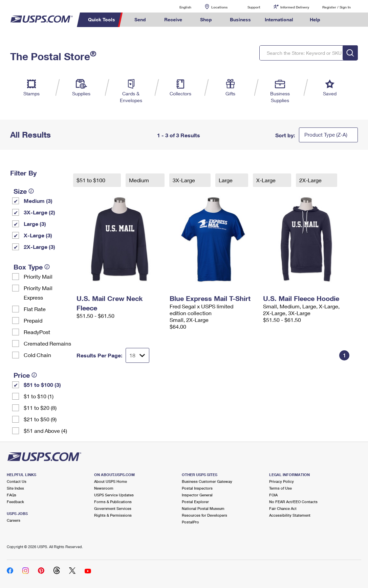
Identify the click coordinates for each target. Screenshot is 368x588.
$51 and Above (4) (45, 431)
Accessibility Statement (290, 515)
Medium (140, 180)
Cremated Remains (47, 343)
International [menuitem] (279, 19)
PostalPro (190, 522)
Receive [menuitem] (173, 19)
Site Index (15, 488)
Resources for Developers (204, 515)
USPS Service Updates (114, 495)
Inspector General (197, 495)
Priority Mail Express (38, 293)
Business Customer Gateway (207, 481)
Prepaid (33, 320)
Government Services (113, 508)
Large (226, 180)
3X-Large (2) (39, 212)
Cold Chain (37, 355)
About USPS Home (111, 481)
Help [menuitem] (315, 19)
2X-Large (311, 180)
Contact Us (17, 481)
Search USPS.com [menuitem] (338, 20)
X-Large (267, 180)
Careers (14, 520)
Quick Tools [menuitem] (102, 19)
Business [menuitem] (240, 19)
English (178, 7)
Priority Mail (38, 276)
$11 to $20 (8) (40, 408)
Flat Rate (35, 309)
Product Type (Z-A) (326, 135)
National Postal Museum (203, 508)
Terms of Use (280, 488)
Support (254, 7)
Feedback (15, 502)
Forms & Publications (113, 502)
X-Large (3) (38, 235)
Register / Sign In (337, 7)
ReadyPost (37, 332)
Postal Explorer (195, 502)
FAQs (12, 495)
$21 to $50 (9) (40, 419)
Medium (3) (38, 201)
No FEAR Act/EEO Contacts (293, 502)
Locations (219, 7)
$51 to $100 (92, 180)
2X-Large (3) (39, 247)
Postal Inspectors (197, 488)
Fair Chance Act (283, 508)
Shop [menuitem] (206, 19)
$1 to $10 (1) (39, 396)
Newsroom (104, 488)
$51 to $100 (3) (42, 385)
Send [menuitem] (140, 19)
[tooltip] (31, 191)
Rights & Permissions (113, 515)
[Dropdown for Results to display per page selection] (137, 355)
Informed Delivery (295, 7)
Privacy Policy (282, 481)
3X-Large (185, 180)
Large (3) (35, 224)
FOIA (273, 495)
